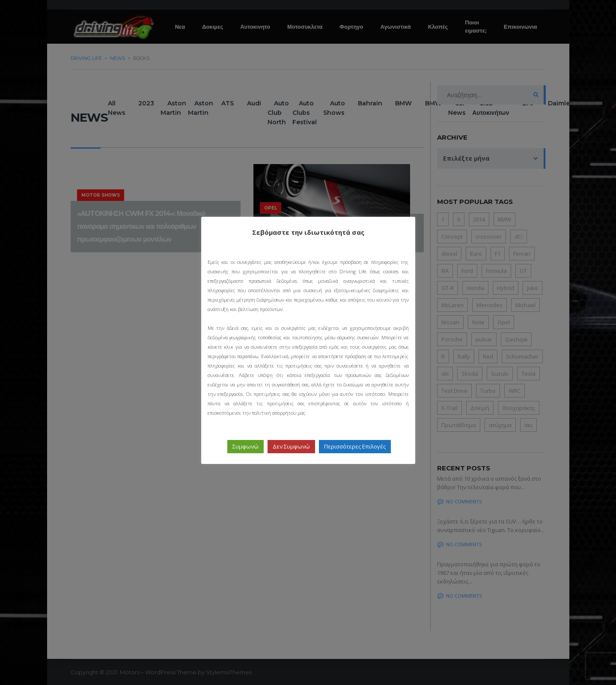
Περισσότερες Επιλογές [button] (355, 446)
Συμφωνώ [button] (246, 446)
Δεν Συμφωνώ (291, 446)
